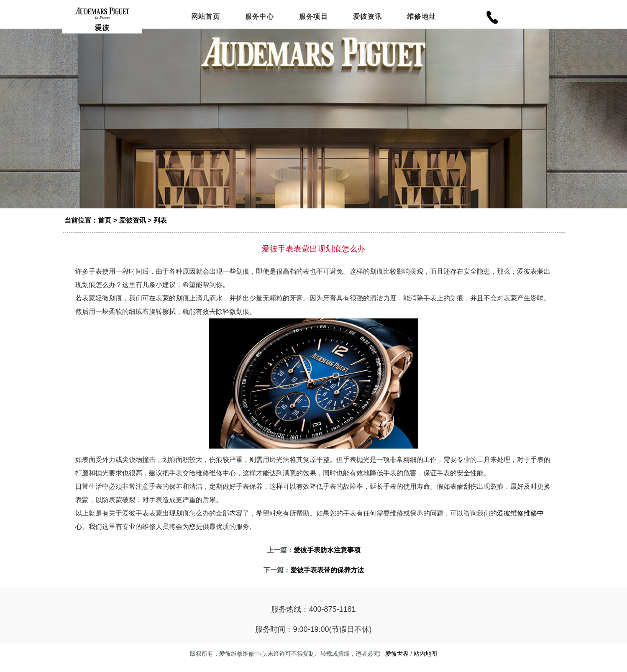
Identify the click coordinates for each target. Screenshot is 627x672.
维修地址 (421, 18)
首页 (105, 228)
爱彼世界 (397, 662)
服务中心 (260, 18)
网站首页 (206, 18)
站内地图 (425, 662)
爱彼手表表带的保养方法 (327, 578)
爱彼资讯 (367, 18)
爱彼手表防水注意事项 (327, 558)
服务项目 (313, 18)
